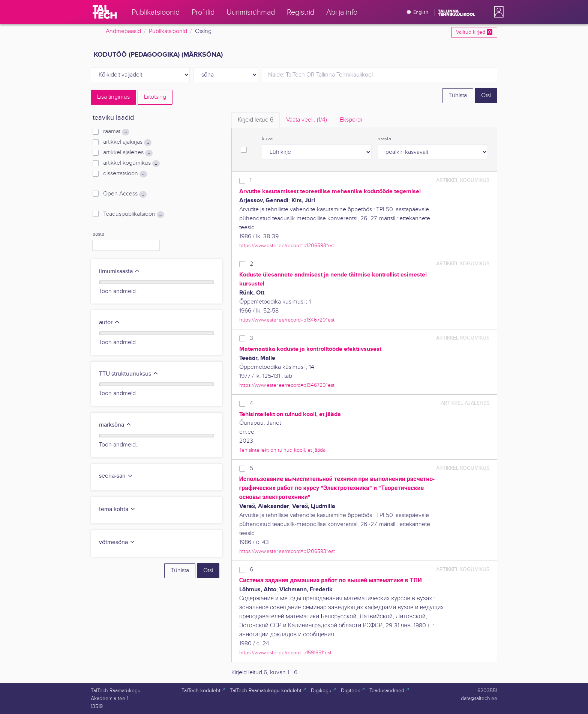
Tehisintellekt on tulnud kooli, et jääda (282, 450)
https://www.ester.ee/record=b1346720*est (287, 320)
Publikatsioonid (168, 31)
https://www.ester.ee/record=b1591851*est (285, 653)
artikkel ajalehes (128, 153)
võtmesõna (117, 542)
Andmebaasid (123, 31)
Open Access (125, 194)
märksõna (115, 425)
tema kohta (117, 509)
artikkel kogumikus (131, 163)
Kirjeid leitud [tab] (256, 120)
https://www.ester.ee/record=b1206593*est (287, 246)
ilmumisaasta (120, 271)
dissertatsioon (125, 174)
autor (109, 322)
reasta (384, 139)
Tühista (458, 95)
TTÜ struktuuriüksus (129, 374)
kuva (267, 139)
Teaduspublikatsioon (134, 214)
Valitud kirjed (474, 32)
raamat (116, 132)
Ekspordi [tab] (351, 120)
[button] (497, 12)
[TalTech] (105, 12)
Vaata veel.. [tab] (307, 120)
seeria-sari (116, 476)
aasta (98, 234)
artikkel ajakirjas (127, 142)
